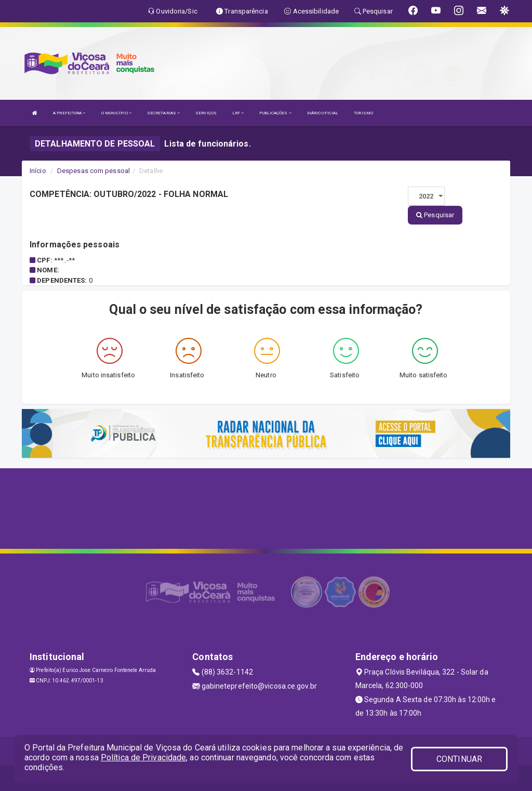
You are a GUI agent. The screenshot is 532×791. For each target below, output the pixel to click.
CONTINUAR (459, 759)
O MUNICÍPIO (116, 113)
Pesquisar (435, 215)
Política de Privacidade (143, 757)
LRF (238, 113)
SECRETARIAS (163, 113)
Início (38, 171)
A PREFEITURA (69, 113)
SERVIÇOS (206, 113)
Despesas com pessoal (94, 171)
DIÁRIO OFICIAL (323, 113)
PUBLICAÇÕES (275, 113)
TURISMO (363, 113)
